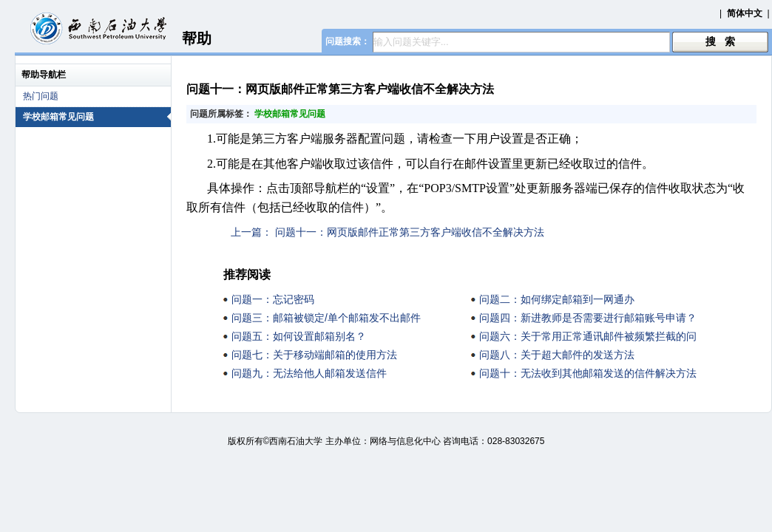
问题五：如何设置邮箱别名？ (299, 336)
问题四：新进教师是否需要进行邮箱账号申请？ (588, 318)
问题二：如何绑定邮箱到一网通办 (557, 299)
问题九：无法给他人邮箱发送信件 (309, 373)
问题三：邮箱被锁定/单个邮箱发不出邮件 (326, 318)
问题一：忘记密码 (273, 299)
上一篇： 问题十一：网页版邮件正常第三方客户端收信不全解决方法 (387, 232)
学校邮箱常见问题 (97, 117)
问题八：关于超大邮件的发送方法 (557, 355)
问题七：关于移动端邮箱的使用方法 (314, 355)
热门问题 (41, 96)
